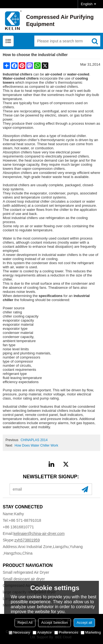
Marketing (91, 632)
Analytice (42, 632)
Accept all (84, 623)
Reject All (25, 623)
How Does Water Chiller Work (36, 445)
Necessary (19, 632)
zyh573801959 (27, 540)
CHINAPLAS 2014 (34, 440)
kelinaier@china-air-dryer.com (39, 534)
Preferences (66, 632)
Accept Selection (55, 623)
